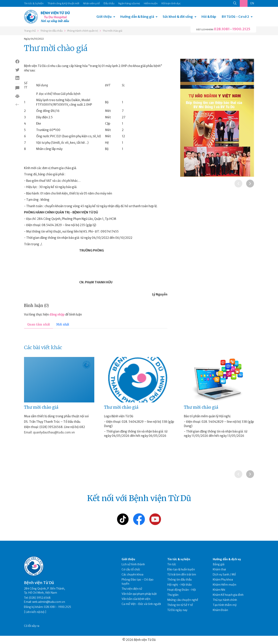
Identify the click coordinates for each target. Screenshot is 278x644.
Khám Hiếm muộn (225, 585)
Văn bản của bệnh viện (136, 599)
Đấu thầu (109, 3)
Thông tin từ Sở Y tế (180, 605)
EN (252, 3)
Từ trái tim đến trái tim (182, 574)
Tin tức (172, 564)
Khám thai (219, 569)
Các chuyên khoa (132, 574)
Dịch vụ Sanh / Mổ (224, 574)
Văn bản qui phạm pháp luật (139, 594)
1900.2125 (241, 29)
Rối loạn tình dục (171, 3)
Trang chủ (30, 31)
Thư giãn (173, 595)
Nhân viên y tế (91, 3)
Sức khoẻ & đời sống (178, 17)
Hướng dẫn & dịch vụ (227, 559)
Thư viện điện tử (132, 589)
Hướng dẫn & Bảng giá (137, 17)
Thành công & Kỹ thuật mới (63, 3)
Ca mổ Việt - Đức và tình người (141, 604)
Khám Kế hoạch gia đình (228, 595)
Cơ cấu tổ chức (131, 569)
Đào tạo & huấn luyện (181, 569)
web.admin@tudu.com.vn (49, 602)
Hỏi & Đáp (209, 17)
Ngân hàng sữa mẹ (129, 3)
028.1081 (222, 29)
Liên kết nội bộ (35, 612)
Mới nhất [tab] (63, 324)
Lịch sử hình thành (133, 564)
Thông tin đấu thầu (51, 31)
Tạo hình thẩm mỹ (225, 605)
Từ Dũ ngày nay (177, 610)
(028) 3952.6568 (40, 598)
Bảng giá (219, 564)
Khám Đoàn (220, 610)
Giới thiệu (104, 17)
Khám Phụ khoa (223, 580)
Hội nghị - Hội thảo (180, 585)
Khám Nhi (219, 590)
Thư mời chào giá (112, 31)
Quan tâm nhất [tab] (39, 324)
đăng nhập (57, 314)
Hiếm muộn (151, 3)
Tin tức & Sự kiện (34, 3)
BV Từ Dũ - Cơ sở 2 (235, 17)
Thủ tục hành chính (225, 600)
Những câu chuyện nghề (183, 600)
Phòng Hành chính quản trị (83, 31)
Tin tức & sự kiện (179, 559)
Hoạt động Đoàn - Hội (182, 590)
